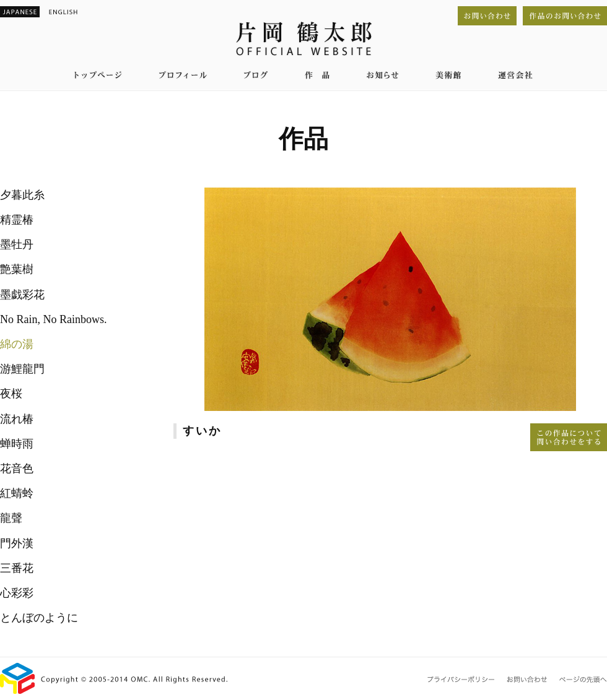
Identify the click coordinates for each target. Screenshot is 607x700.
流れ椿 (17, 419)
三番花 (17, 568)
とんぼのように (39, 618)
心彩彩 (17, 593)
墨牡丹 (17, 244)
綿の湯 (17, 344)
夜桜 (11, 394)
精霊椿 (17, 220)
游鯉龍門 (22, 369)
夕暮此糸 (22, 195)
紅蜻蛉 (17, 493)
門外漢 (17, 543)
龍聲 (11, 518)
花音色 (17, 469)
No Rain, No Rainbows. (54, 319)
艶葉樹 (17, 269)
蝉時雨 (17, 444)
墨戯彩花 (22, 295)
